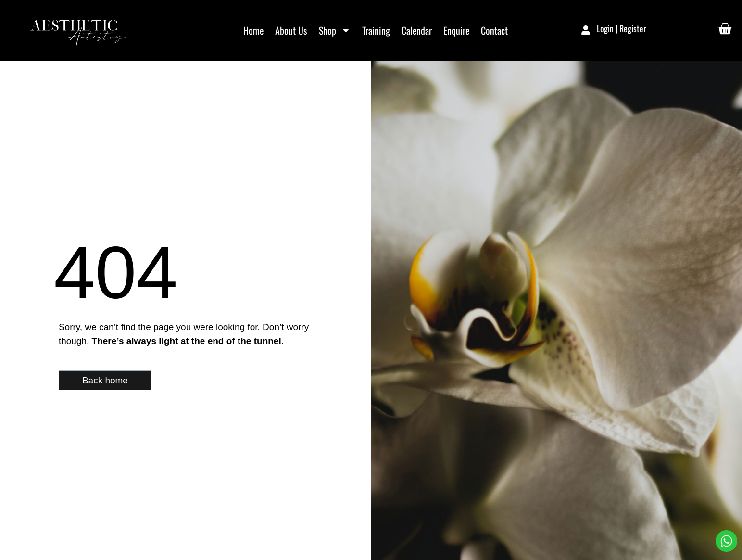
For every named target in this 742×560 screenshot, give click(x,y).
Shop (335, 30)
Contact (494, 30)
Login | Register (622, 28)
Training (376, 30)
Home (253, 30)
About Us (291, 30)
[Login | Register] (586, 30)
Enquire (456, 30)
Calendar (417, 30)
